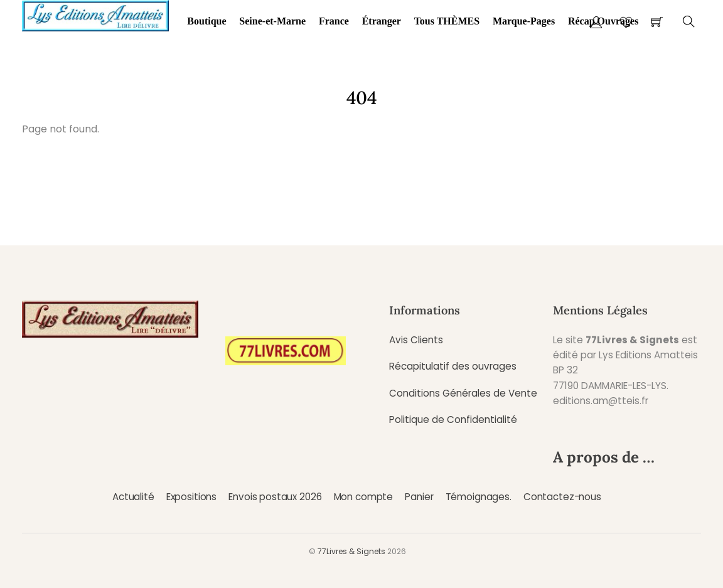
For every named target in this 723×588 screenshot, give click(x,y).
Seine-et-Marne (272, 21)
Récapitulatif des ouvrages (453, 366)
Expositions (191, 497)
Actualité (133, 497)
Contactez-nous (562, 497)
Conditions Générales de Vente (463, 393)
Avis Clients (416, 340)
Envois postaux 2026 (275, 497)
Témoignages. (479, 497)
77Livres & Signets (351, 551)
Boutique (206, 21)
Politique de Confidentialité (453, 420)
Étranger (382, 21)
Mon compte (363, 497)
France (334, 21)
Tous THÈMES (447, 21)
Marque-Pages (524, 21)
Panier (419, 497)
